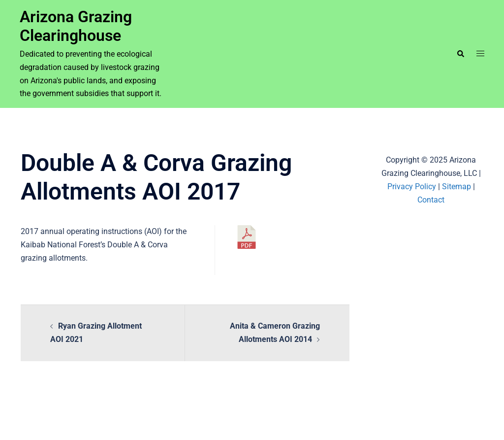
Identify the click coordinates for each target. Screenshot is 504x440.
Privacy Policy (412, 186)
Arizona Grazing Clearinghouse (76, 26)
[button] (460, 54)
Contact (431, 200)
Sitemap (457, 186)
